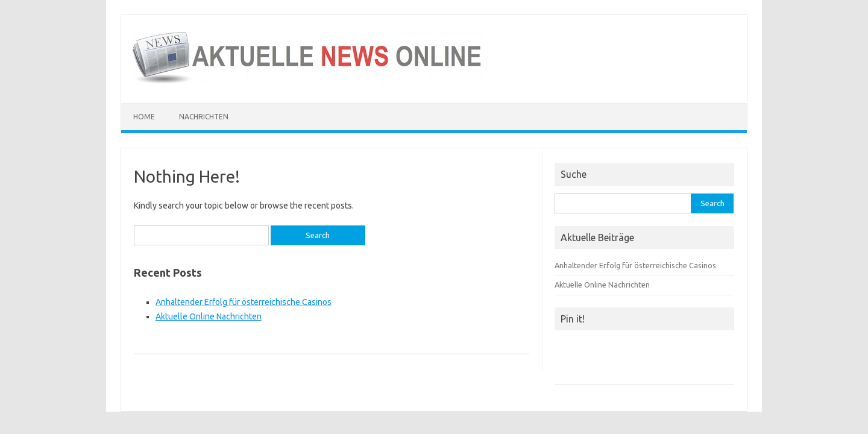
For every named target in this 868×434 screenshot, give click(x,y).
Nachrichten (204, 117)
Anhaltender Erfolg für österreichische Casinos (244, 302)
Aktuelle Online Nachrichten (209, 316)
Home (144, 117)
